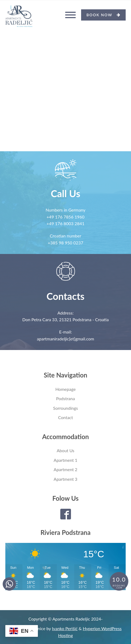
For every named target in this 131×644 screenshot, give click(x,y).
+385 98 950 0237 (65, 243)
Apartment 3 (65, 479)
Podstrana (65, 398)
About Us (66, 450)
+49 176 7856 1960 (65, 217)
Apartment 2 (65, 469)
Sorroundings (65, 408)
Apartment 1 (65, 460)
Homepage (65, 389)
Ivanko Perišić (65, 628)
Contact (65, 417)
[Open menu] (70, 15)
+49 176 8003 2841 (65, 223)
